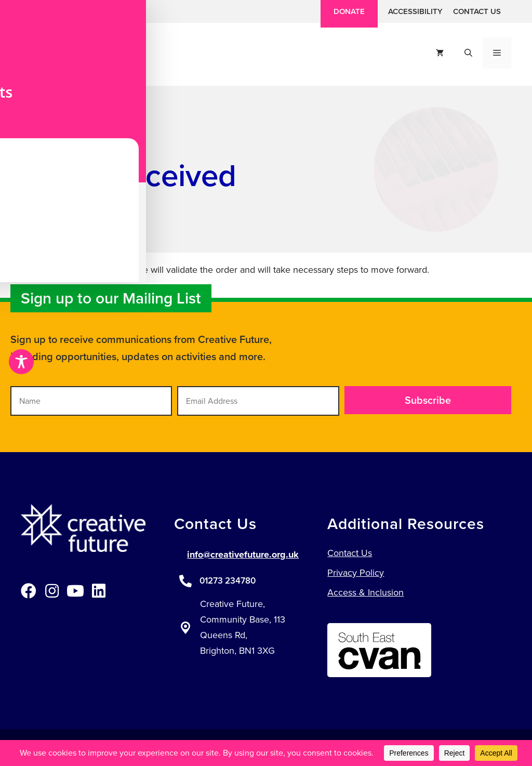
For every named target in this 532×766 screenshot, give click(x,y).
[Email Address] (258, 401)
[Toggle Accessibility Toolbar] (21, 362)
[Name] (91, 401)
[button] (27, 12)
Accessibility (415, 11)
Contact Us (477, 11)
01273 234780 (228, 581)
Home (30, 136)
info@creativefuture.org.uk (243, 554)
